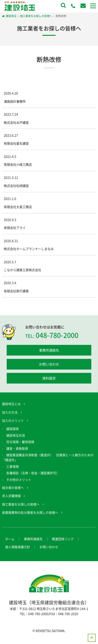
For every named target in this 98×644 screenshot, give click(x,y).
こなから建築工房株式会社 (22, 270)
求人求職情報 (11, 496)
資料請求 (49, 379)
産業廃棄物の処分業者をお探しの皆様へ (30, 513)
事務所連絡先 (49, 351)
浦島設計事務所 (15, 101)
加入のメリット (13, 421)
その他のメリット (19, 480)
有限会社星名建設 (16, 143)
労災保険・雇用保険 (20, 443)
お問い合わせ (49, 365)
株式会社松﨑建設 (16, 186)
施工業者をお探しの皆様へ (21, 505)
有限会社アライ (15, 228)
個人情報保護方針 (18, 547)
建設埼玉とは (11, 405)
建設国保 (12, 429)
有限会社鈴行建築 (16, 291)
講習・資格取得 (17, 449)
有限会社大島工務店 (18, 207)
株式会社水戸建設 (16, 122)
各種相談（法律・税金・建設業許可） (33, 474)
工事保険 (12, 467)
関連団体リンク (63, 539)
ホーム (10, 539)
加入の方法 (10, 413)
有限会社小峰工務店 (18, 164)
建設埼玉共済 (16, 436)
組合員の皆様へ (13, 488)
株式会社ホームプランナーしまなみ (29, 249)
